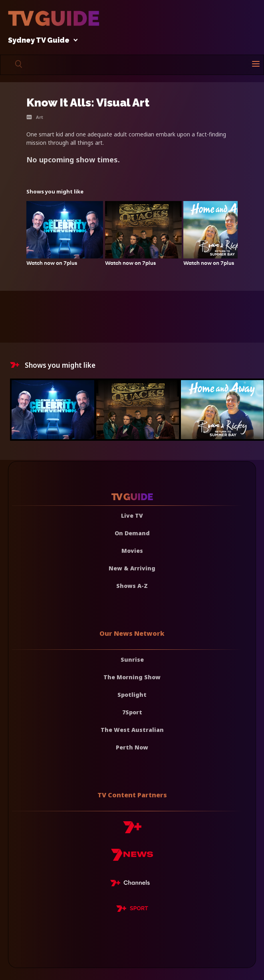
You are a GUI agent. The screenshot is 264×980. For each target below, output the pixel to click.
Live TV (132, 516)
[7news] (132, 858)
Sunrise (132, 660)
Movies (132, 551)
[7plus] (132, 830)
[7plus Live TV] (132, 884)
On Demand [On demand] (132, 533)
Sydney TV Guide (41, 40)
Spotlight (132, 695)
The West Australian (132, 730)
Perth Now (132, 747)
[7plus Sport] (132, 910)
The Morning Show (132, 677)
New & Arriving (132, 568)
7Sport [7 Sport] (132, 712)
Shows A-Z (132, 586)
